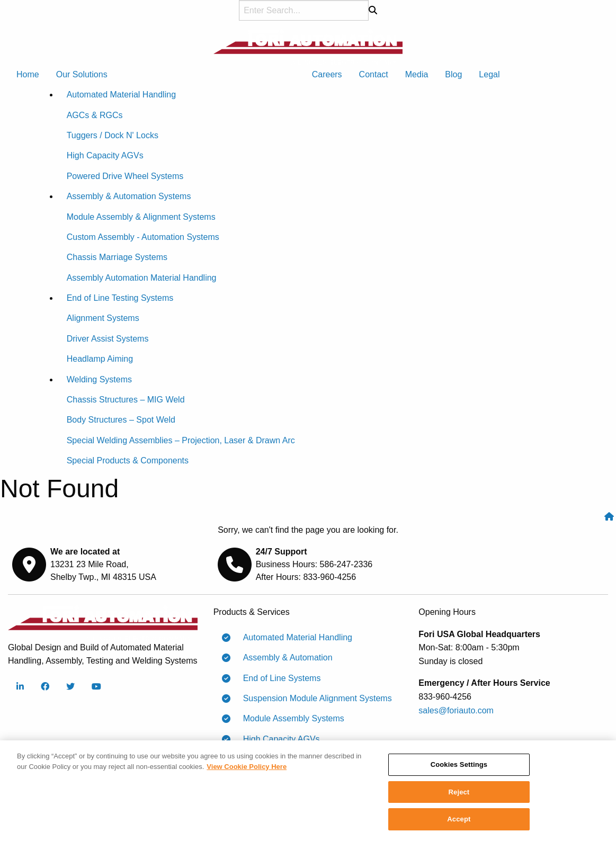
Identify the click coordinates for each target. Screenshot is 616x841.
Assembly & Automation (284, 658)
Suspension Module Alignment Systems (313, 699)
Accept (459, 823)
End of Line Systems (278, 678)
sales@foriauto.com (456, 710)
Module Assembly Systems (289, 719)
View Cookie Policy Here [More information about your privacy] (247, 770)
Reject (459, 795)
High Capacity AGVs (277, 739)
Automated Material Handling (293, 638)
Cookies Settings (459, 768)
